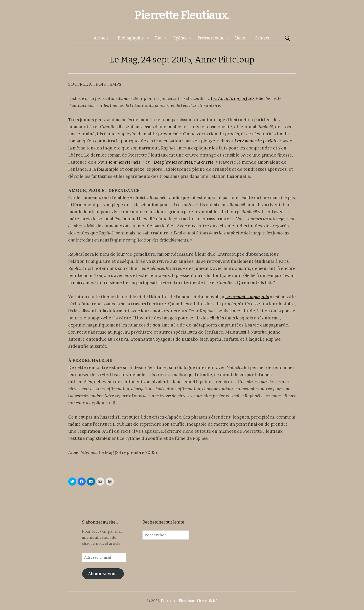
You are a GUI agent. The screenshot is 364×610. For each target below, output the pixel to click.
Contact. (263, 38)
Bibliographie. (131, 38)
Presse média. (211, 38)
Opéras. (180, 38)
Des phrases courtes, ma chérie (184, 162)
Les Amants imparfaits (233, 98)
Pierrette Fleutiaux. (182, 15)
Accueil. (101, 38)
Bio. (159, 38)
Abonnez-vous (103, 574)
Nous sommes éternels (119, 162)
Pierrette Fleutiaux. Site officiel (189, 601)
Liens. (240, 38)
